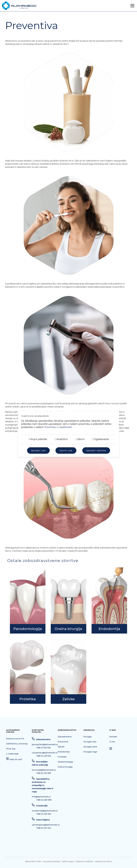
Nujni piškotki (39, 439)
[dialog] (68, 434)
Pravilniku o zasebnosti (58, 427)
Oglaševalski (101, 439)
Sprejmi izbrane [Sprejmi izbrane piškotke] (96, 450)
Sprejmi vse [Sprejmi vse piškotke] (38, 450)
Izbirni (81, 439)
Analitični (62, 439)
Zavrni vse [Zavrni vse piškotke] (66, 450)
